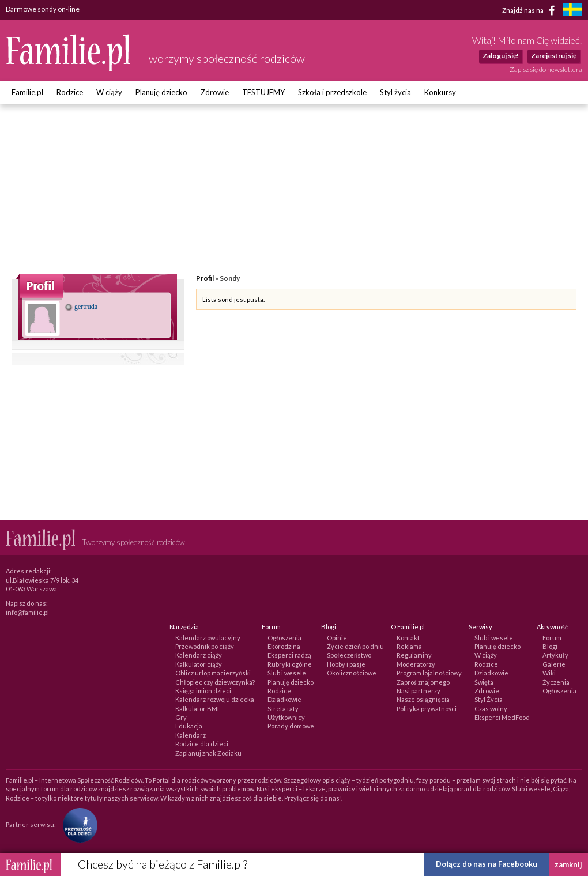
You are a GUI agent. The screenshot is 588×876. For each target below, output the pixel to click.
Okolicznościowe (352, 673)
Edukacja (189, 726)
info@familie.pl (27, 612)
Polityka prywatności (427, 709)
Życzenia (556, 682)
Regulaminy (414, 655)
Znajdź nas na (531, 10)
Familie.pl (27, 92)
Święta (484, 682)
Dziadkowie (284, 699)
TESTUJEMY (263, 92)
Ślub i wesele (287, 673)
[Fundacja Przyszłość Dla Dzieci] (77, 824)
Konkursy (440, 92)
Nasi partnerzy (419, 691)
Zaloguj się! (501, 56)
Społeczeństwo (349, 655)
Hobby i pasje (346, 664)
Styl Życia (489, 699)
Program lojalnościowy (429, 673)
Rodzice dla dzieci (202, 744)
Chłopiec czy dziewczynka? (215, 682)
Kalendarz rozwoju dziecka (215, 699)
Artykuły (555, 655)
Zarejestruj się (554, 56)
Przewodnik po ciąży (205, 646)
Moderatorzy (416, 664)
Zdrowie (215, 92)
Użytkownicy (286, 717)
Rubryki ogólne (290, 664)
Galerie (554, 664)
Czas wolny (491, 709)
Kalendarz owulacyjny (208, 638)
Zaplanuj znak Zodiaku (208, 753)
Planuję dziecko (161, 92)
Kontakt (408, 638)
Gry (181, 717)
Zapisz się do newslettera (546, 69)
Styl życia (395, 92)
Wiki (549, 673)
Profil (205, 278)
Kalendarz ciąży (199, 655)
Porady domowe (291, 726)
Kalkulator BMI (197, 709)
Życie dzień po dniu (355, 646)
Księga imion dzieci (203, 691)
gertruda (81, 307)
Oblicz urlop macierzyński (213, 673)
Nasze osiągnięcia (423, 699)
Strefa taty (283, 709)
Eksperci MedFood (502, 717)
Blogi (550, 646)
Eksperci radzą (289, 655)
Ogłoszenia (284, 638)
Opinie (337, 638)
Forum (552, 638)
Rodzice (70, 92)
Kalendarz (191, 735)
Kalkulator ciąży (199, 664)
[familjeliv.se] (572, 11)
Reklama (409, 646)
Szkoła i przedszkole (332, 92)
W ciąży (109, 92)
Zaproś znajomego (423, 682)
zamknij (568, 864)
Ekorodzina (284, 646)
